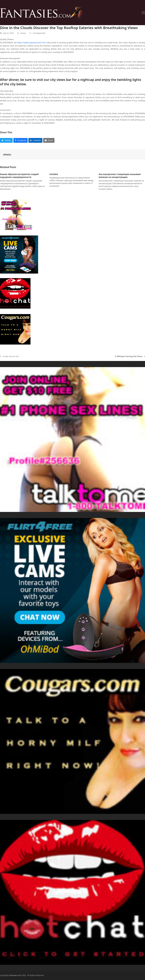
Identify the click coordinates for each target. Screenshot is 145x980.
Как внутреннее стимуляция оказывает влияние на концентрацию (120, 176)
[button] (143, 13)
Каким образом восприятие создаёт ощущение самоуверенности (19, 176)
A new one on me (9, 356)
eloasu (23, 33)
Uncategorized (39, 33)
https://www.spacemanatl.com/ (32, 42)
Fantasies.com (15, 975)
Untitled (54, 174)
